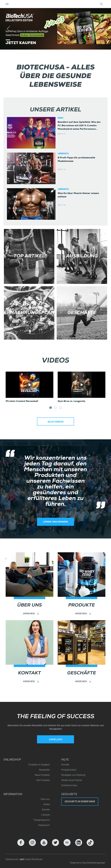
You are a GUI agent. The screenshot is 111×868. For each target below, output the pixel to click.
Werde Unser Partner (72, 780)
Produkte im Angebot (39, 765)
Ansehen (29, 614)
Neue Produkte (42, 775)
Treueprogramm (42, 820)
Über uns (45, 799)
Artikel (47, 804)
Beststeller (44, 770)
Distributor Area (69, 785)
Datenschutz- (13, 859)
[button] (8, 29)
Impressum (44, 825)
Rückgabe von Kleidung (73, 775)
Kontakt (65, 765)
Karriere (46, 810)
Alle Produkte (43, 780)
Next (102, 409)
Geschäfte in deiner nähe (80, 802)
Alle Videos (55, 422)
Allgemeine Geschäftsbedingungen (88, 863)
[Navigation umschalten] (7, 4)
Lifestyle (46, 815)
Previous (26, 409)
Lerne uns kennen (55, 522)
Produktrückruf (69, 770)
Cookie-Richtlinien (33, 859)
